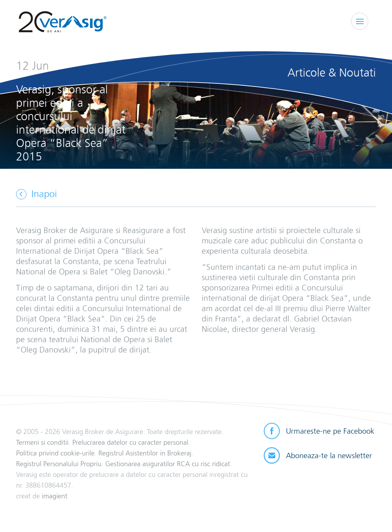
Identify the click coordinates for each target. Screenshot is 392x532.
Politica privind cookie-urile (55, 453)
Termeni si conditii (42, 442)
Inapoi (44, 194)
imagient (55, 496)
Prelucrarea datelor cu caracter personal (130, 442)
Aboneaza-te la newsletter (329, 455)
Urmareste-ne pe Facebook (330, 431)
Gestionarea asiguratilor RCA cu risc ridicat (168, 464)
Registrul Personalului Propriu (59, 464)
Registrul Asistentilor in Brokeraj (145, 453)
